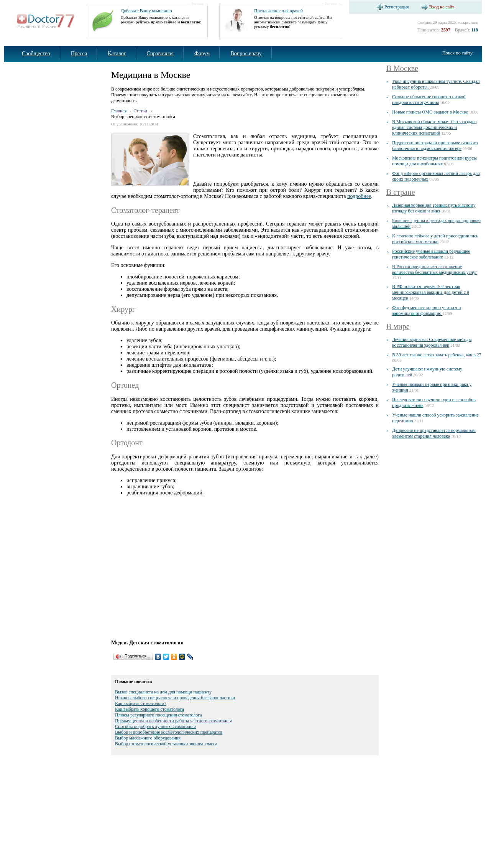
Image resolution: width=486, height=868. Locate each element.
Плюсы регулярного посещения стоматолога (158, 715)
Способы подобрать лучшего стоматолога (156, 726)
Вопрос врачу (246, 54)
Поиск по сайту (457, 53)
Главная (119, 111)
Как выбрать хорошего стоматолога (149, 709)
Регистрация (397, 7)
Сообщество (36, 54)
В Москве (402, 68)
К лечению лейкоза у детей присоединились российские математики (435, 239)
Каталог (117, 54)
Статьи (140, 111)
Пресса (79, 54)
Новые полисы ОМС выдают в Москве (430, 112)
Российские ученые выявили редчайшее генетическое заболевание (431, 254)
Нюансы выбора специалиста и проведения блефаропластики (175, 698)
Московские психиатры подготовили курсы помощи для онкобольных (434, 161)
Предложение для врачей (278, 11)
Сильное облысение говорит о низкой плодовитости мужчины (429, 100)
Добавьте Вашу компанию (146, 11)
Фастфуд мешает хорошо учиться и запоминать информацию (426, 310)
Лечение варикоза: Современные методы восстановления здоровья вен (432, 342)
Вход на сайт (442, 7)
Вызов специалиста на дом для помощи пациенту (163, 692)
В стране (401, 192)
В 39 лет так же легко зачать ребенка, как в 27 (437, 355)
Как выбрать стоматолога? (141, 703)
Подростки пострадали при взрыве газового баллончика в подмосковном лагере (435, 146)
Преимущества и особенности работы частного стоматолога (174, 721)
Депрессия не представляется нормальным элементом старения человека (434, 433)
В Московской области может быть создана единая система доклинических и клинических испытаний (434, 127)
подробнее (359, 196)
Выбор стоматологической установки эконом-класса (166, 744)
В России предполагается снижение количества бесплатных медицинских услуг (435, 269)
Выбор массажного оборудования (148, 738)
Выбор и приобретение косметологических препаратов (169, 732)
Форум (202, 54)
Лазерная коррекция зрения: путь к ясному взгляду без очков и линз (434, 208)
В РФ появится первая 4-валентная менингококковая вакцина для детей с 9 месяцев (431, 292)
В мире (398, 326)
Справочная (160, 54)
